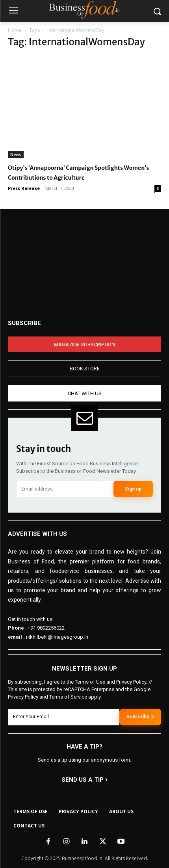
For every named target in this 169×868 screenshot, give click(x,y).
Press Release (24, 188)
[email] (65, 489)
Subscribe (140, 717)
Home (15, 30)
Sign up (133, 489)
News (16, 154)
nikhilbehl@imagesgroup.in (57, 637)
